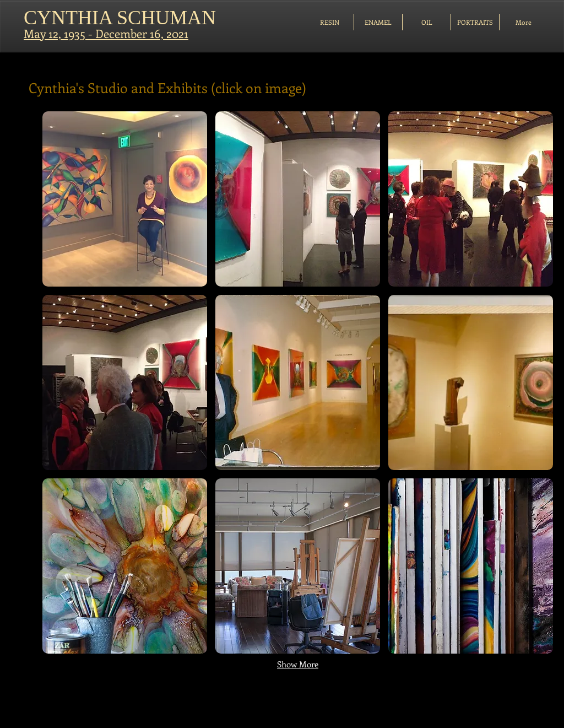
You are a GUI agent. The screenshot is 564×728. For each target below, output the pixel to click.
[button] (125, 199)
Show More (298, 664)
